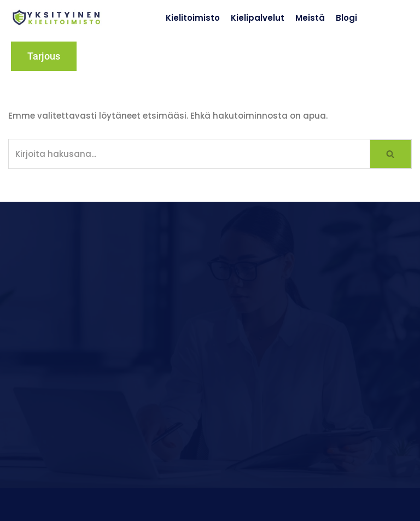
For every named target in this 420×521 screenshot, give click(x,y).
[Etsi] (189, 154)
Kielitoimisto (193, 18)
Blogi (346, 18)
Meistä (310, 18)
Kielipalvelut (258, 18)
